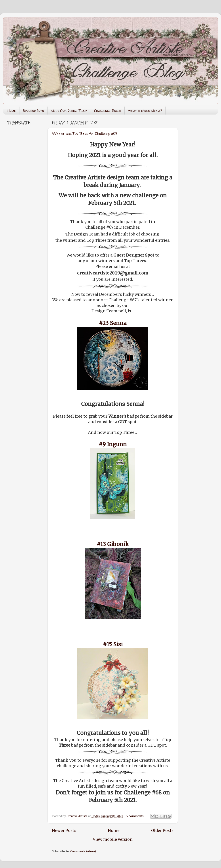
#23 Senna (113, 323)
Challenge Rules (108, 111)
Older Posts (162, 831)
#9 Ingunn (113, 444)
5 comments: (136, 816)
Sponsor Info (33, 111)
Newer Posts (64, 831)
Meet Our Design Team (69, 111)
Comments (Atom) (83, 851)
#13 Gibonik (113, 544)
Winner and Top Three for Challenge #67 (85, 134)
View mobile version (113, 839)
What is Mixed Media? (145, 111)
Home (12, 111)
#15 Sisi (113, 644)
